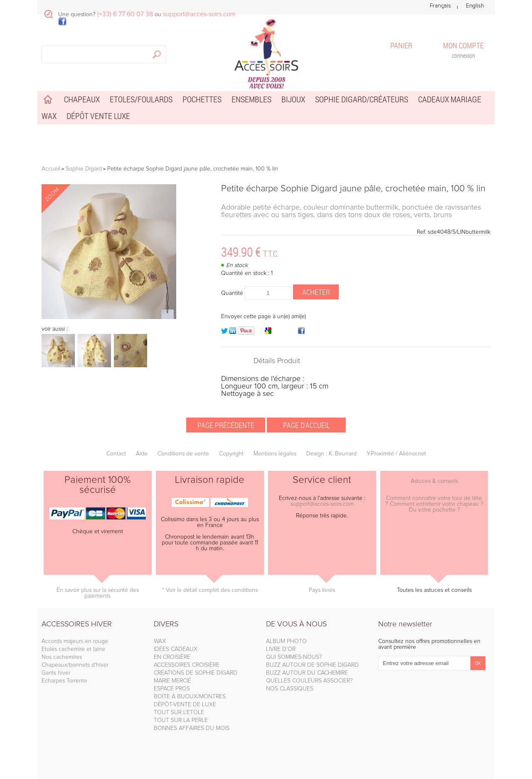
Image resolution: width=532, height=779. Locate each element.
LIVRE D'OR (281, 649)
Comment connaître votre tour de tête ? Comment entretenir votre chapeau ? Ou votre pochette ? (434, 504)
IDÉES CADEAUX (176, 649)
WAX (160, 641)
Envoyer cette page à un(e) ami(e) (264, 317)
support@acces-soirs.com (322, 504)
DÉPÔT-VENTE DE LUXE (185, 705)
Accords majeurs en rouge (75, 641)
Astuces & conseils (434, 481)
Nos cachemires (62, 657)
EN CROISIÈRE (172, 657)
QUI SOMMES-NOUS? (294, 657)
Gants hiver (56, 673)
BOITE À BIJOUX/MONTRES (190, 697)
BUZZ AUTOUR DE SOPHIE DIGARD (312, 665)
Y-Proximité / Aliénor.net (396, 454)
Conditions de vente (183, 454)
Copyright (231, 454)
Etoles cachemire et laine (73, 649)
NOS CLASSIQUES (290, 689)
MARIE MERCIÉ (172, 681)
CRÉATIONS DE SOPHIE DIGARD (196, 673)
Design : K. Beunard (331, 454)
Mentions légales (275, 454)
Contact (116, 454)
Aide (142, 454)
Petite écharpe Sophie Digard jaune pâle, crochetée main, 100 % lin (353, 189)
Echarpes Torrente (64, 681)
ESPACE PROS (172, 689)
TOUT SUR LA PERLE (181, 720)
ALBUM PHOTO (286, 641)
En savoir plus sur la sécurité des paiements (98, 593)
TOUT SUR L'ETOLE (179, 712)
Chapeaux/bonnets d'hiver (75, 665)
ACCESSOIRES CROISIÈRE (187, 665)
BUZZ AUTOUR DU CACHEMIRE (307, 673)
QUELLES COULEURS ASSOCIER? (309, 681)
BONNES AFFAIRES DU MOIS (192, 728)
